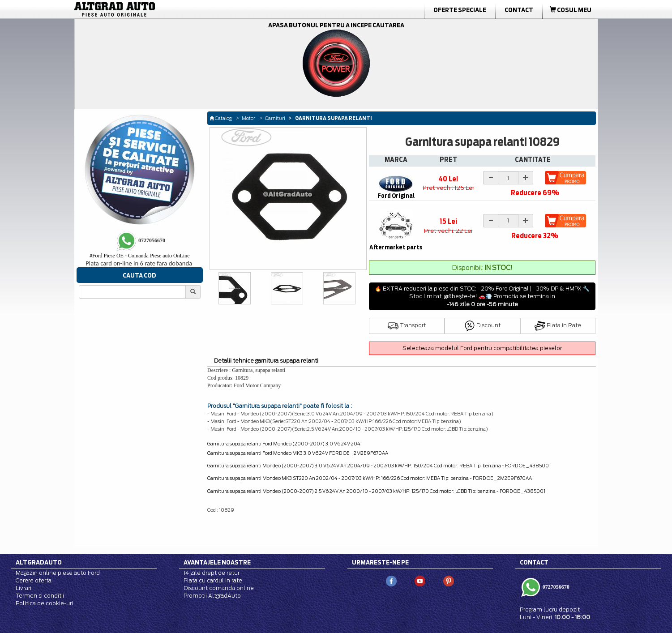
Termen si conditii (40, 596)
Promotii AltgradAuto (212, 596)
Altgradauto (39, 562)
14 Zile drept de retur (212, 573)
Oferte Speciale (460, 10)
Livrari (24, 588)
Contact (519, 10)
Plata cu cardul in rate (213, 580)
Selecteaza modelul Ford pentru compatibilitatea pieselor (482, 348)
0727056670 (555, 586)
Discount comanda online (219, 588)
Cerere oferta (34, 580)
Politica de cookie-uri (44, 603)
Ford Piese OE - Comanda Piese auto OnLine (140, 256)
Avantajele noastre (217, 562)
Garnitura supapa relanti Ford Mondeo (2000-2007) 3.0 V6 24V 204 (284, 444)
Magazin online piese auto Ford (58, 573)
